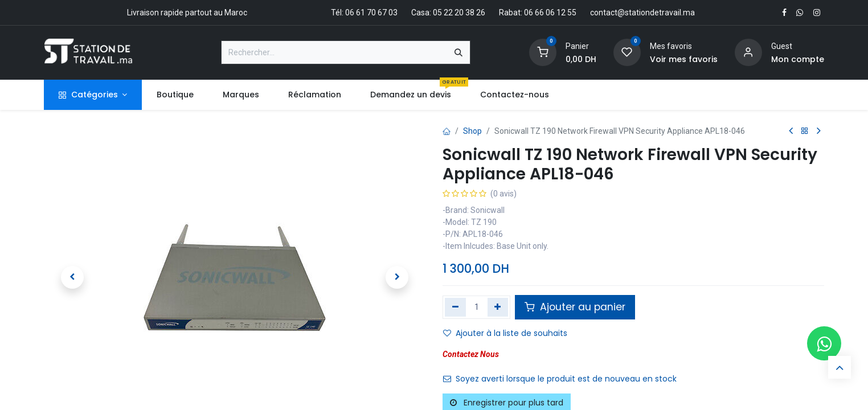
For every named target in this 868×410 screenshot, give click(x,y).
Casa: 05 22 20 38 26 (448, 13)
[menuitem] (175, 95)
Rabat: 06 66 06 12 (532, 13)
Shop (472, 131)
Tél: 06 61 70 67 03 (364, 13)
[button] (72, 277)
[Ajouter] (498, 307)
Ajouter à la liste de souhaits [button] (505, 333)
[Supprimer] (455, 307)
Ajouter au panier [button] (575, 307)
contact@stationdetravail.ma (642, 13)
